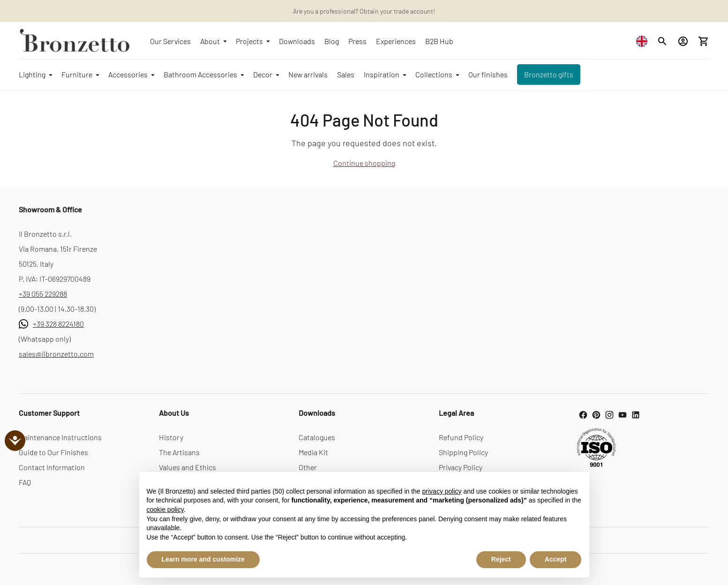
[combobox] (644, 41)
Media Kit (313, 452)
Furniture (80, 74)
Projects (253, 41)
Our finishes (488, 74)
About (213, 41)
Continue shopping (364, 163)
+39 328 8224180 (58, 324)
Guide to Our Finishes (53, 452)
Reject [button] (501, 559)
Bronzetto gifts (549, 74)
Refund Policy (461, 437)
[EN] (644, 41)
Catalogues (317, 437)
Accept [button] (556, 559)
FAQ (25, 482)
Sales (346, 74)
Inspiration (385, 74)
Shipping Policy (463, 452)
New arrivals (308, 74)
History (171, 437)
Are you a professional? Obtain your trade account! (364, 11)
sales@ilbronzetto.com (56, 354)
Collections (437, 74)
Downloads (297, 41)
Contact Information (52, 467)
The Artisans (179, 452)
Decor (266, 74)
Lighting (35, 74)
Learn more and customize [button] (203, 559)
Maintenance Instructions (60, 437)
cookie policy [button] (165, 510)
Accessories (131, 74)
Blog (332, 41)
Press (357, 41)
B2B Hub (439, 41)
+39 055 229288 (43, 294)
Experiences (396, 41)
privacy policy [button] (442, 491)
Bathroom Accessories (204, 74)
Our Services (170, 41)
